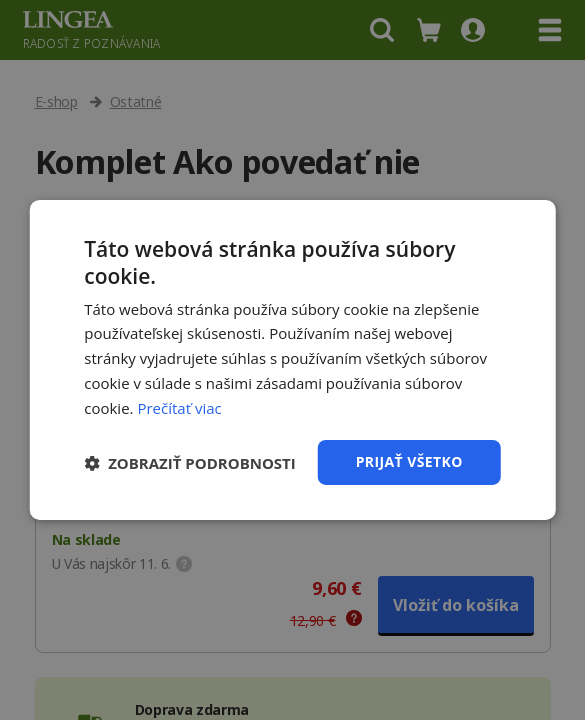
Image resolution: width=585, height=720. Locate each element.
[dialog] (292, 360)
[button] (190, 463)
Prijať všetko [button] (409, 461)
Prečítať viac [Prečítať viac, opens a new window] (179, 408)
